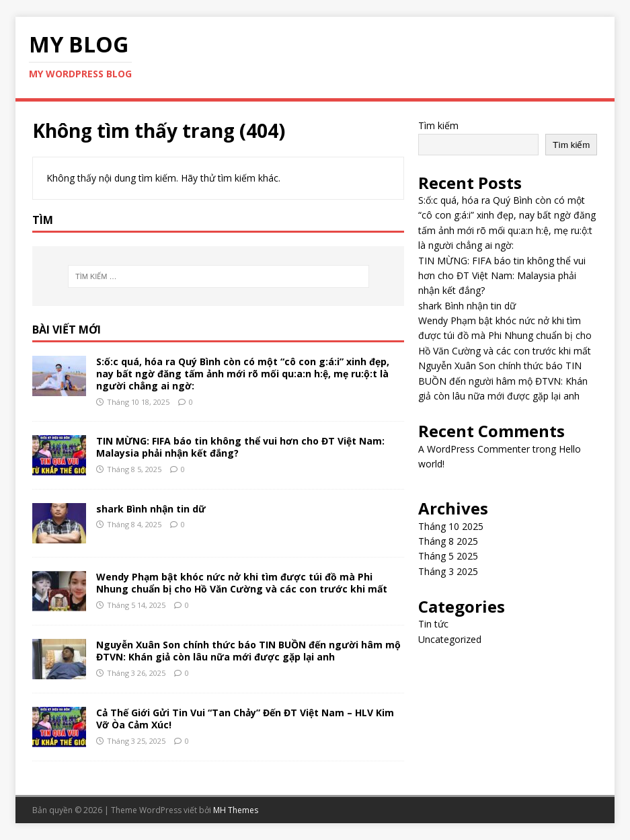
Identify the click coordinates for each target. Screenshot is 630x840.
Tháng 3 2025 (448, 571)
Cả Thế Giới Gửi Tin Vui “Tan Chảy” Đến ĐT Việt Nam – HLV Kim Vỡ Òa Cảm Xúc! (245, 719)
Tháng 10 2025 (451, 526)
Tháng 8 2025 (448, 541)
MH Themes (236, 810)
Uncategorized (450, 639)
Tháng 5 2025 (448, 556)
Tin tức (433, 624)
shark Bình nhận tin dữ (151, 509)
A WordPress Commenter (474, 449)
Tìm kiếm (438, 125)
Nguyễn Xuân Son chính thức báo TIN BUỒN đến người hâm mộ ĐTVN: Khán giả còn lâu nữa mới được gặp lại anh (248, 651)
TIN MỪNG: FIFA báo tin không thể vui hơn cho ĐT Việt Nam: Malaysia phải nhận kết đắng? (240, 447)
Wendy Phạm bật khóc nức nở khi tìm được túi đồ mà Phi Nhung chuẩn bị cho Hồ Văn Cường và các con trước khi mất (242, 583)
